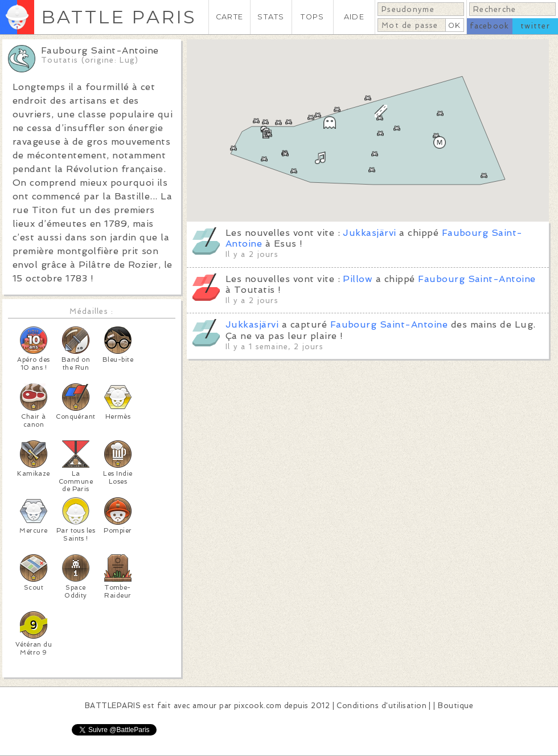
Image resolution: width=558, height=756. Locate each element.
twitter (535, 26)
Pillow (358, 279)
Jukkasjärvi (369, 233)
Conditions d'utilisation (381, 706)
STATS (271, 17)
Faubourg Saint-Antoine (477, 279)
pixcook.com (258, 706)
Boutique (456, 706)
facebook (489, 26)
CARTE (229, 17)
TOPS (312, 17)
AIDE (354, 17)
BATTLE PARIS (119, 17)
